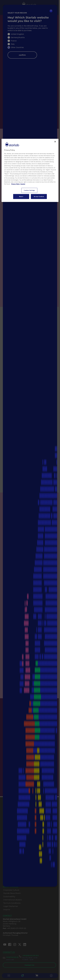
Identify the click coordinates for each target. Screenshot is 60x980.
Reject (21, 196)
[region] (30, 170)
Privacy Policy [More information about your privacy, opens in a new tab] (16, 184)
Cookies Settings (29, 190)
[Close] (55, 142)
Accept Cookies (39, 196)
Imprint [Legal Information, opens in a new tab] (23, 184)
